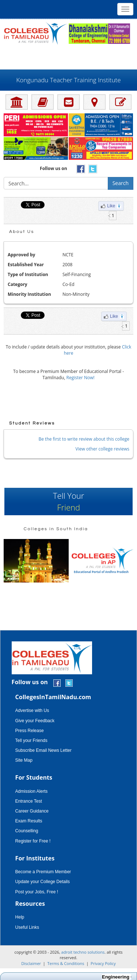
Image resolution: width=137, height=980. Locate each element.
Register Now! (81, 378)
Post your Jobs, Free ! (37, 892)
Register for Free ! (33, 841)
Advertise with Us (32, 710)
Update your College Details (43, 882)
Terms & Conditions (66, 963)
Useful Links (27, 927)
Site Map (24, 760)
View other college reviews (102, 449)
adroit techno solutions (83, 952)
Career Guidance (32, 811)
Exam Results (29, 821)
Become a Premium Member (43, 872)
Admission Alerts (32, 791)
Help (20, 917)
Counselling (27, 831)
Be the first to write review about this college (84, 439)
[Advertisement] (68, 57)
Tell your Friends (31, 740)
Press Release (30, 731)
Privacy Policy (103, 963)
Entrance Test (29, 801)
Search (121, 183)
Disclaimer (31, 963)
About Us (22, 232)
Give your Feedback (35, 721)
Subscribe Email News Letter (43, 750)
